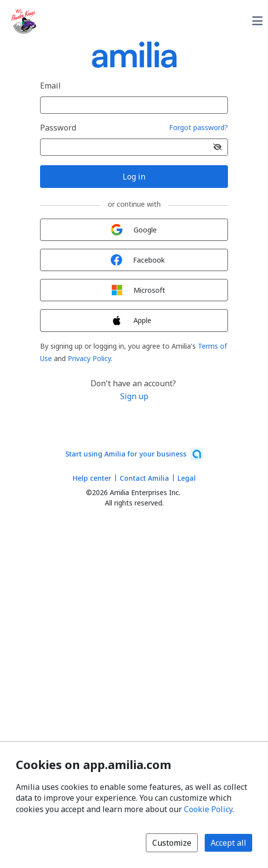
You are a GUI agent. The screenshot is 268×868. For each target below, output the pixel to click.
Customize (172, 843)
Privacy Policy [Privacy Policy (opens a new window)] (89, 358)
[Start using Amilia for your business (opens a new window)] (134, 454)
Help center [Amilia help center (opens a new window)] (92, 478)
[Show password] (218, 147)
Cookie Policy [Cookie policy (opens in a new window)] (208, 809)
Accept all (228, 843)
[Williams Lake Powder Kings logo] (24, 21)
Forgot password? (199, 128)
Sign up (134, 396)
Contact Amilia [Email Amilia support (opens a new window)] (144, 478)
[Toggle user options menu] (257, 21)
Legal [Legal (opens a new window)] (187, 478)
